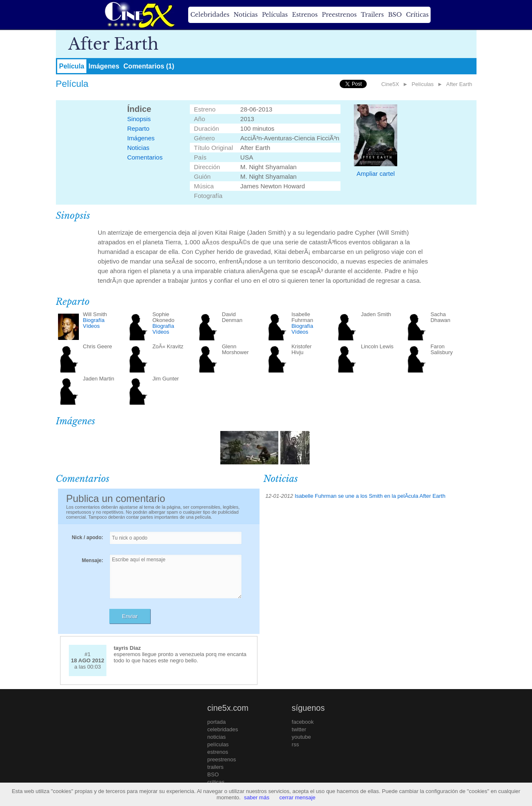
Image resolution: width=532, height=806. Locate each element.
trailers (216, 767)
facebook (303, 722)
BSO (395, 15)
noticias (217, 737)
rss (295, 744)
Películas (275, 15)
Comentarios (145, 157)
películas (218, 744)
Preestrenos (339, 15)
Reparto (138, 128)
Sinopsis (139, 119)
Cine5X (390, 84)
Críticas (417, 15)
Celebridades (210, 15)
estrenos (218, 752)
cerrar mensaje (297, 797)
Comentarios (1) (149, 66)
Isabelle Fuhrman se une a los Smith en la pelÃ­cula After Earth (370, 496)
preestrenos (222, 759)
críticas (216, 782)
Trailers (372, 15)
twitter (299, 729)
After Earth (459, 84)
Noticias (246, 15)
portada (217, 722)
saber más (257, 797)
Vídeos (91, 326)
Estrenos (305, 15)
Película (72, 66)
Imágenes (104, 66)
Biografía (94, 320)
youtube (301, 737)
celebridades (223, 729)
